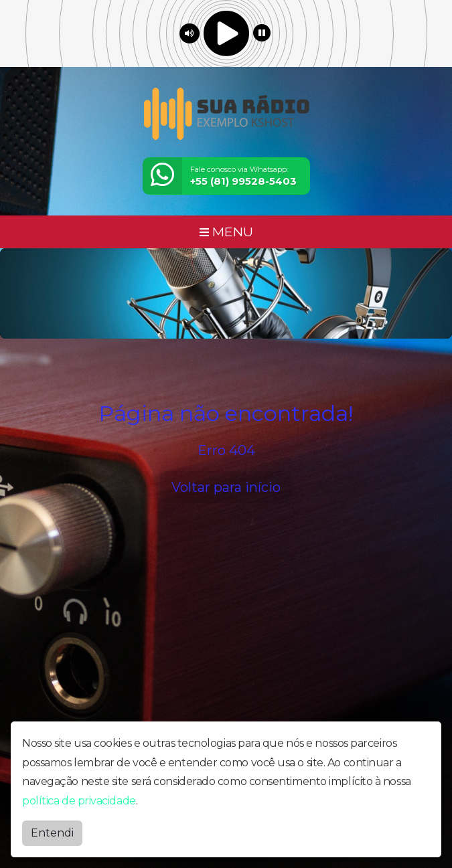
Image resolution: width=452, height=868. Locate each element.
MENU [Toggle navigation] (226, 232)
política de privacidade (79, 801)
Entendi (52, 833)
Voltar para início (226, 487)
